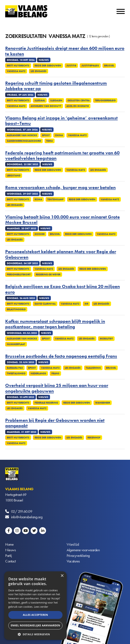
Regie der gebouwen (48, 66)
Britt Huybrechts (18, 66)
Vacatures (73, 561)
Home (9, 544)
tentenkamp (55, 199)
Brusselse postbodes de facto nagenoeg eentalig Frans (61, 356)
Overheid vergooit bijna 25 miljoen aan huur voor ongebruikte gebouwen (57, 388)
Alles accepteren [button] (36, 615)
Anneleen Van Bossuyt (46, 106)
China (59, 135)
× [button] (62, 576)
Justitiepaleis (90, 66)
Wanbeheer (103, 403)
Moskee (40, 234)
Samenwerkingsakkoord (24, 141)
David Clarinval (45, 304)
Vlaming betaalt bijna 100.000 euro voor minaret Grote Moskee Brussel (62, 220)
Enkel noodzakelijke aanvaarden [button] (35, 625)
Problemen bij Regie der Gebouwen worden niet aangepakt (55, 423)
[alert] (35, 606)
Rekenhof (94, 438)
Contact (11, 561)
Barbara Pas (15, 368)
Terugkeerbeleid (105, 100)
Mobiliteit (106, 339)
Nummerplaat (16, 344)
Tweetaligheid (16, 373)
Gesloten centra (79, 100)
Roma (38, 199)
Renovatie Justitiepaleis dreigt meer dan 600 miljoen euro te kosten (65, 51)
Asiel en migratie (78, 106)
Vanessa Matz (16, 71)
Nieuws (10, 550)
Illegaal (40, 100)
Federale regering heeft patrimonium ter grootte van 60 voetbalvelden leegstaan (62, 156)
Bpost (46, 135)
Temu (50, 141)
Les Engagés (39, 71)
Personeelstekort (19, 274)
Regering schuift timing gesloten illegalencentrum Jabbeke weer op (56, 86)
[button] (35, 634)
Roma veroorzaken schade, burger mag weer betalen (60, 188)
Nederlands (38, 373)
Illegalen (56, 100)
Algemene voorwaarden (83, 550)
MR (86, 304)
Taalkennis (93, 368)
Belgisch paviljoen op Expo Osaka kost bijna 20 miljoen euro (62, 289)
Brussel (109, 66)
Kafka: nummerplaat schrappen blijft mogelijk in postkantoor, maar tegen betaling (55, 324)
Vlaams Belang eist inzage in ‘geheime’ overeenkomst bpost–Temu (61, 121)
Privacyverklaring (78, 556)
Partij (8, 556)
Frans (55, 373)
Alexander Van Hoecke (22, 135)
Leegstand (14, 176)
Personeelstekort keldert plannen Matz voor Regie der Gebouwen (61, 254)
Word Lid (73, 544)
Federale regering (46, 403)
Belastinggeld (16, 309)
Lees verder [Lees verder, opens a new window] (41, 607)
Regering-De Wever (48, 274)
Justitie (71, 66)
